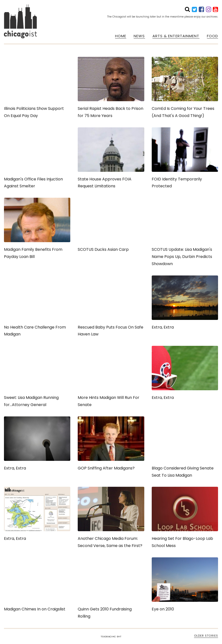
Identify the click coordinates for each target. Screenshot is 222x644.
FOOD (212, 36)
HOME (121, 36)
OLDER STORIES (206, 636)
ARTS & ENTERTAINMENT (176, 36)
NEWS (139, 36)
